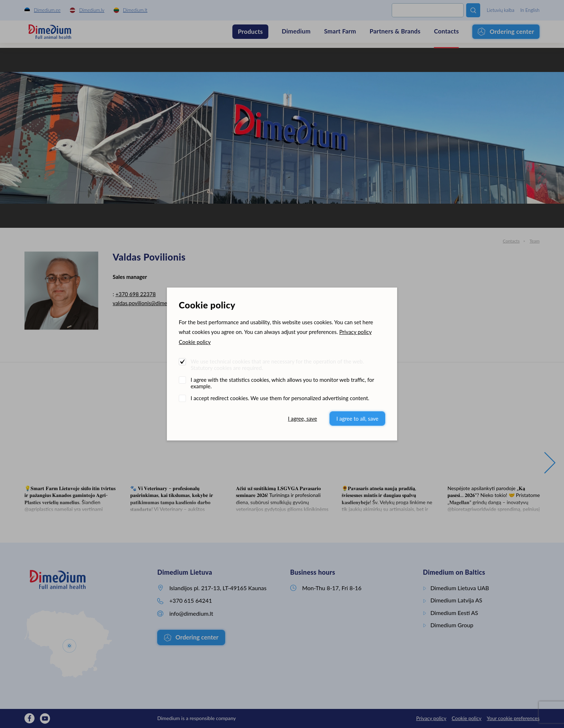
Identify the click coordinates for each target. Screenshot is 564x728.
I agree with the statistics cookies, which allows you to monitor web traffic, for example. (282, 383)
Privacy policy (355, 332)
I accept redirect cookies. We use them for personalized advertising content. (280, 398)
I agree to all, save (357, 419)
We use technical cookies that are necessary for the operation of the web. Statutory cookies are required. (277, 365)
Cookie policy (195, 342)
